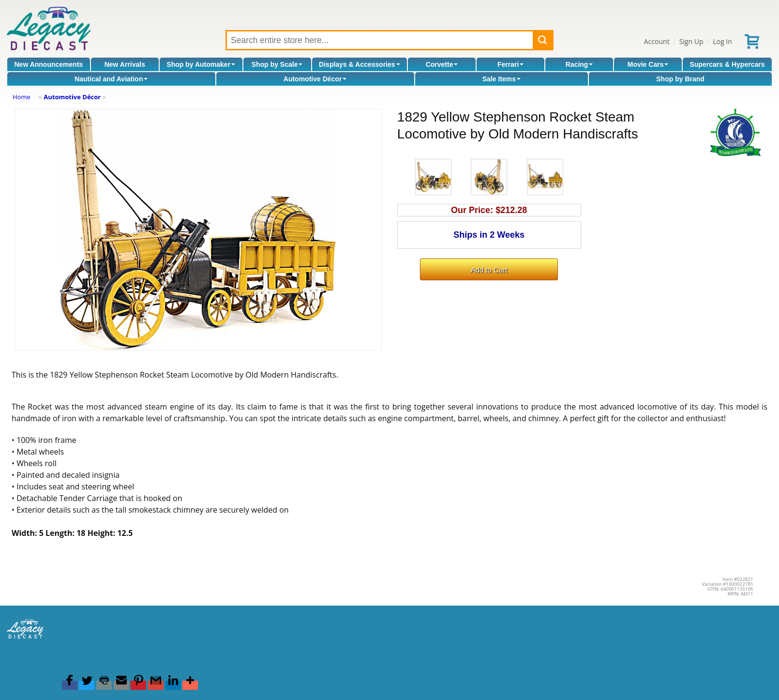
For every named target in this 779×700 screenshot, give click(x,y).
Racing (579, 64)
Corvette (442, 64)
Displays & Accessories (359, 64)
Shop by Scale (277, 64)
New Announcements (49, 64)
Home (22, 97)
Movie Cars (648, 64)
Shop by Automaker (201, 64)
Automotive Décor (315, 79)
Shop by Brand (680, 79)
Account (657, 41)
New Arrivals (125, 64)
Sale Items (502, 79)
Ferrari (510, 64)
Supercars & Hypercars (727, 64)
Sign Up (691, 41)
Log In (722, 41)
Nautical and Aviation (111, 79)
